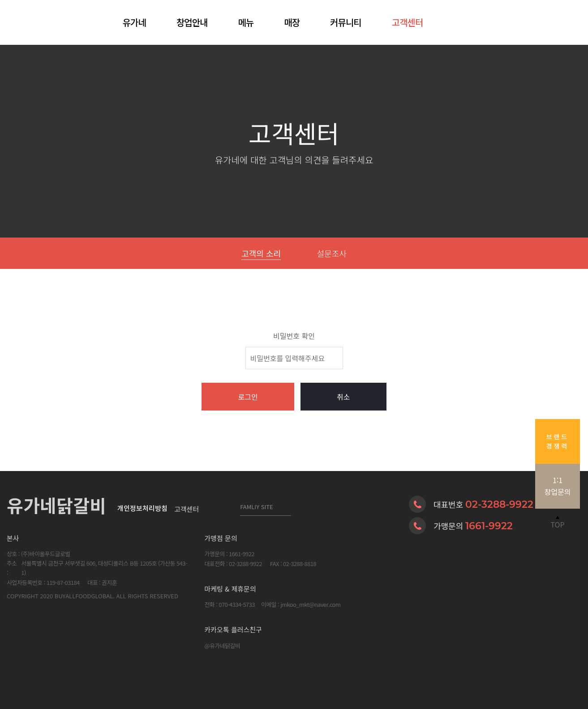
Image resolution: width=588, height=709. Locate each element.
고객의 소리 (261, 253)
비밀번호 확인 (294, 336)
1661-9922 (489, 526)
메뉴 (246, 22)
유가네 (134, 22)
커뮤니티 (346, 22)
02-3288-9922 (499, 504)
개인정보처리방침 (142, 509)
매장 (292, 22)
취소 (343, 397)
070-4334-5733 (237, 604)
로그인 (248, 397)
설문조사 (332, 253)
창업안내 (192, 22)
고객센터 (408, 22)
